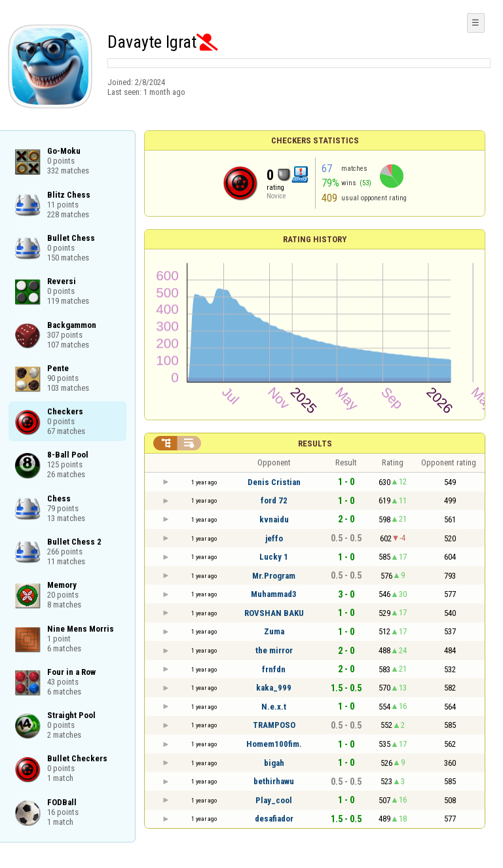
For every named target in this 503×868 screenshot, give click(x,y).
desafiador (274, 819)
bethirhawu (274, 781)
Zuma (274, 631)
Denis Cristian (274, 482)
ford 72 (274, 500)
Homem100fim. (274, 744)
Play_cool (274, 800)
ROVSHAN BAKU (274, 613)
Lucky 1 (274, 557)
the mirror (274, 650)
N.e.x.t (274, 707)
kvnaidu (274, 519)
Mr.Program (274, 576)
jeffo (274, 538)
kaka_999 (274, 688)
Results (315, 443)
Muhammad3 (274, 594)
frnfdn (274, 669)
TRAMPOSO (274, 725)
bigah (274, 763)
